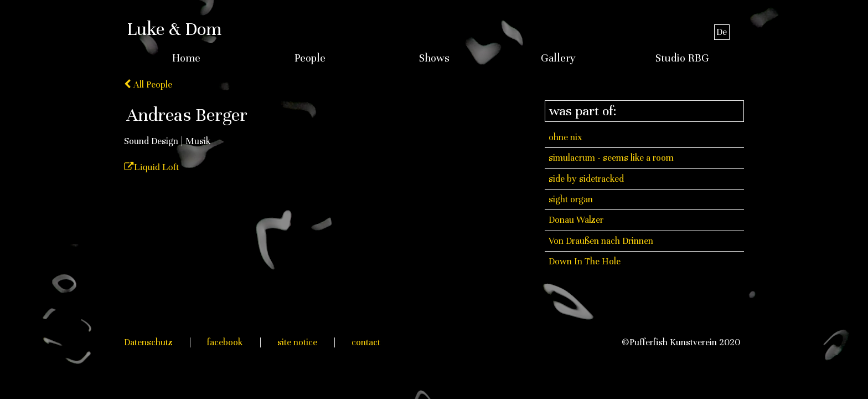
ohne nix (565, 137)
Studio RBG (682, 58)
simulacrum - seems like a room (611, 158)
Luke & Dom (174, 29)
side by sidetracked (586, 179)
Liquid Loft (156, 167)
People (310, 58)
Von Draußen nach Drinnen (601, 241)
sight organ (571, 199)
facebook (225, 342)
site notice (297, 342)
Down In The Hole (585, 261)
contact (366, 342)
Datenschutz (148, 342)
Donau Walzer (576, 220)
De (722, 32)
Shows (434, 58)
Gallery (558, 58)
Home (186, 58)
